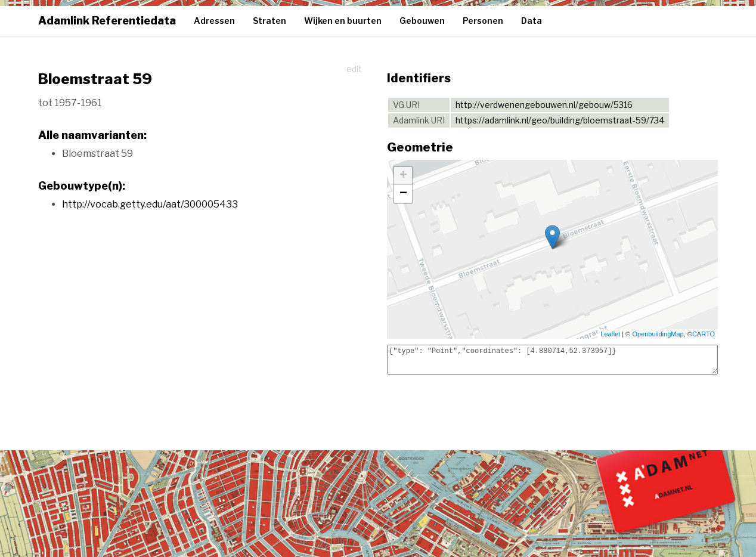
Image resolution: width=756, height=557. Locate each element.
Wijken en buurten (343, 21)
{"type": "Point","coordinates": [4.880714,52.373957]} (552, 360)
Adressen (214, 21)
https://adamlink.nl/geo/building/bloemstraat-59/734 (560, 120)
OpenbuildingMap (658, 334)
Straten (269, 21)
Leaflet (610, 334)
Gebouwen (422, 21)
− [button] (403, 194)
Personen (483, 21)
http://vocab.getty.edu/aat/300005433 (150, 204)
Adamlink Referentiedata (107, 21)
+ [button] (403, 176)
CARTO (704, 334)
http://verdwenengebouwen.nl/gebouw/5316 (544, 105)
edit (354, 69)
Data (532, 21)
